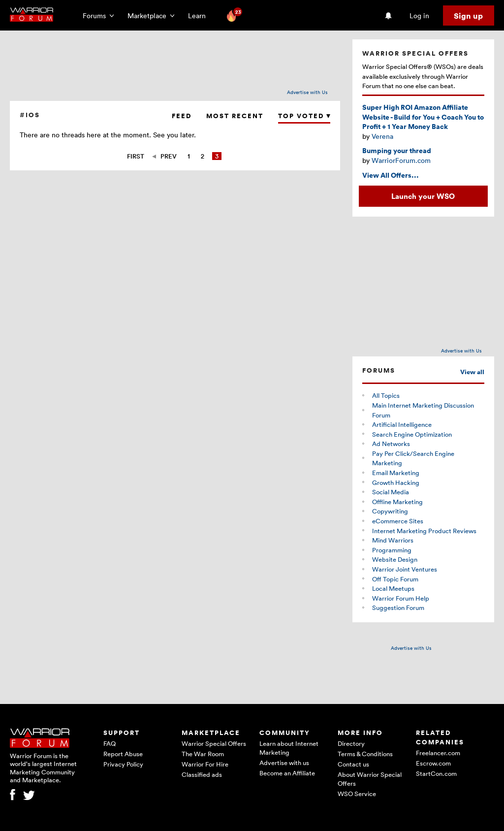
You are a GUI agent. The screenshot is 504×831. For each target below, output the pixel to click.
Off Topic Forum (395, 579)
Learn (200, 16)
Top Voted (304, 116)
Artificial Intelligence (402, 424)
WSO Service (357, 794)
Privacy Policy (123, 764)
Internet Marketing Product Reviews (424, 531)
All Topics (386, 395)
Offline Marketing (397, 502)
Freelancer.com (438, 753)
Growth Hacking (396, 482)
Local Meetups (393, 588)
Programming (392, 550)
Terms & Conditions (365, 754)
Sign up (468, 16)
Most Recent (235, 116)
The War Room (203, 754)
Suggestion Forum (398, 607)
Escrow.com (433, 763)
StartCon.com (436, 773)
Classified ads (202, 774)
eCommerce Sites (398, 521)
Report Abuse (123, 754)
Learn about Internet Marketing (289, 748)
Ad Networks (391, 444)
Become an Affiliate (287, 773)
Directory (351, 743)
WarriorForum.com (401, 160)
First (136, 156)
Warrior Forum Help (401, 598)
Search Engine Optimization (412, 434)
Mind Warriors (393, 540)
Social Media (391, 492)
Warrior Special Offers (214, 743)
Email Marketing (396, 473)
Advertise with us (284, 763)
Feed (182, 116)
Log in (419, 16)
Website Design (395, 559)
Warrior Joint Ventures (405, 569)
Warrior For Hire (205, 764)
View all (472, 372)
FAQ (110, 743)
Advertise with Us (307, 92)
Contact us (353, 764)
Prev (169, 156)
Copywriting (390, 511)
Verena (382, 136)
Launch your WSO (423, 196)
